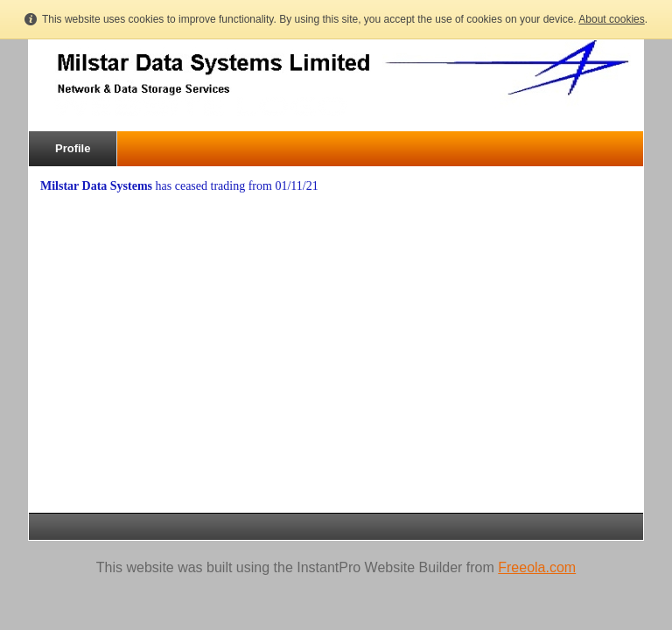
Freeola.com (537, 567)
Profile (73, 148)
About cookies (611, 19)
